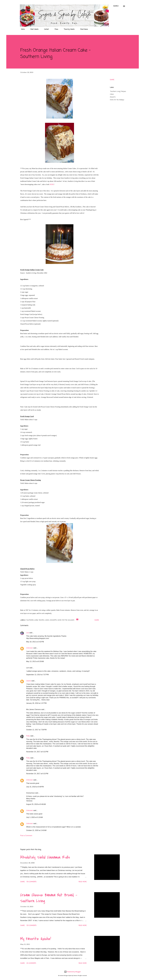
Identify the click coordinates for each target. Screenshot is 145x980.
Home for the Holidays (117, 100)
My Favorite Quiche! (36, 939)
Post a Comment (26, 836)
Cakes (112, 94)
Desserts (113, 97)
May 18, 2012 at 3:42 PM (35, 642)
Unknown (30, 648)
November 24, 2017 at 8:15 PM (37, 752)
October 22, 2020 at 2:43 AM (36, 830)
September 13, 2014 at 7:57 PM (37, 675)
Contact (45, 29)
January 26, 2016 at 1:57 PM (36, 703)
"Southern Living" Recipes (118, 91)
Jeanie (29, 681)
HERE (52, 184)
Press (55, 29)
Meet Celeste (33, 29)
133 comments (31, 926)
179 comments (31, 882)
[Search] (116, 6)
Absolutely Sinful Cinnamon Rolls (45, 857)
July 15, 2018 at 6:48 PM (35, 787)
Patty (28, 736)
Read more (83, 882)
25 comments (31, 963)
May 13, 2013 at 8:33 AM (35, 661)
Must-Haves (83, 29)
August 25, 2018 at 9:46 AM (36, 804)
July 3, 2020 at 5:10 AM (35, 817)
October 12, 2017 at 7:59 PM (36, 730)
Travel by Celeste (68, 29)
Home (22, 29)
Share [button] (112, 80)
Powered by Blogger (72, 972)
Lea (28, 633)
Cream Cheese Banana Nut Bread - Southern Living (49, 898)
